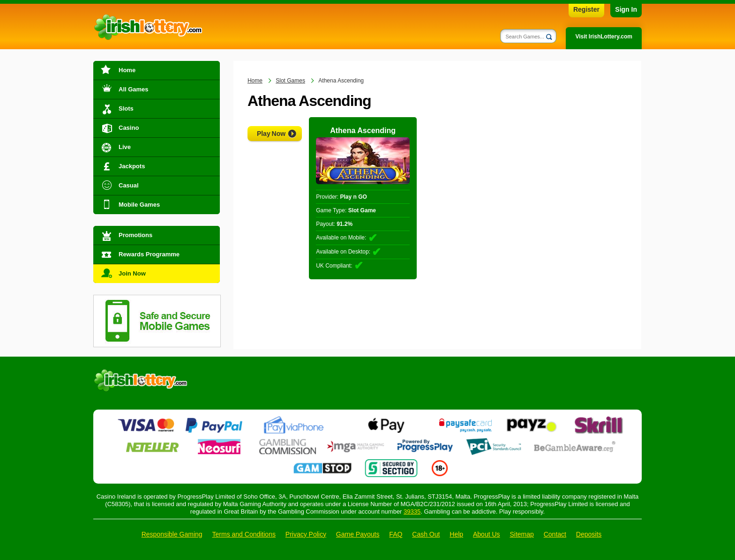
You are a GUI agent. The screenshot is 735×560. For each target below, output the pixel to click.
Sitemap (521, 534)
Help (456, 534)
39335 (412, 511)
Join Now (132, 273)
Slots (126, 108)
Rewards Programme (149, 254)
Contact (555, 534)
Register (586, 9)
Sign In (626, 9)
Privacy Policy (306, 534)
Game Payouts (358, 534)
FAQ (396, 534)
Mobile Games (139, 205)
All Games (134, 89)
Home (127, 70)
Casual (129, 185)
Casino (129, 128)
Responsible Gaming (172, 534)
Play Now (271, 134)
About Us (487, 534)
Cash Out (426, 534)
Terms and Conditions (244, 534)
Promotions (135, 235)
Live (125, 147)
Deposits (589, 534)
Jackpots (132, 166)
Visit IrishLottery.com (604, 37)
